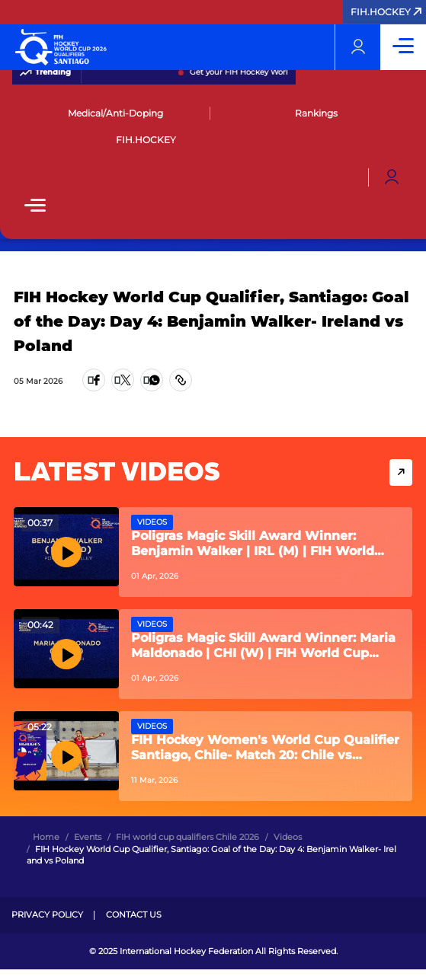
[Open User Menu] (392, 177)
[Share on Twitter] (123, 380)
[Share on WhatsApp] (152, 380)
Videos (152, 522)
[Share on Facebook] (94, 380)
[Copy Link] (181, 380)
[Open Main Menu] (35, 207)
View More (401, 472)
